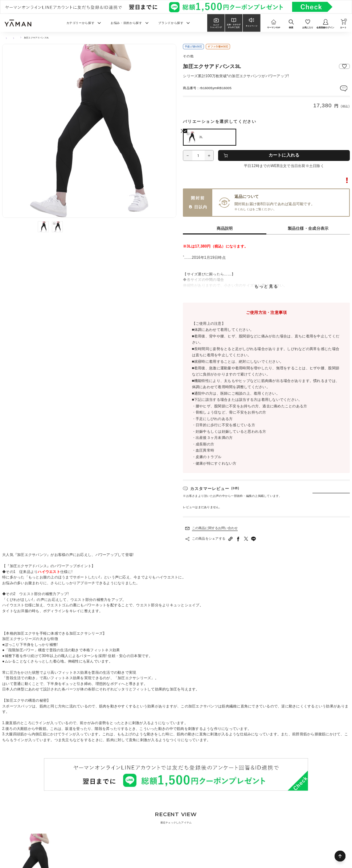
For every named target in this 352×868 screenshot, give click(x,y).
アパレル (32, 38)
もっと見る (266, 287)
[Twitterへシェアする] (246, 539)
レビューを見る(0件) (334, 88)
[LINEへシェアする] (254, 539)
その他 (17, 38)
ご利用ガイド (261, 209)
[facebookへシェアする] (238, 539)
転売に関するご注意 (333, 180)
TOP (5, 38)
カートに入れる (284, 155)
